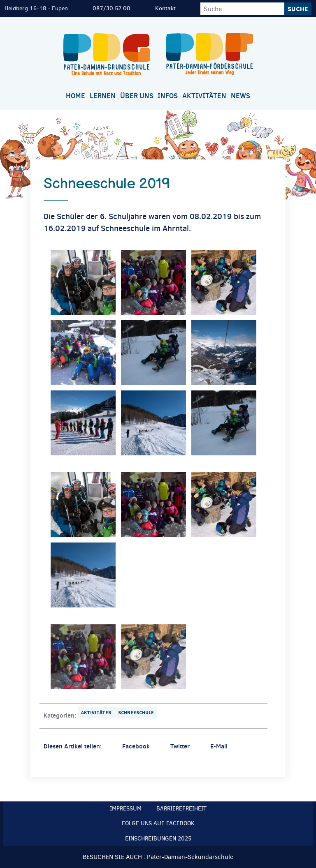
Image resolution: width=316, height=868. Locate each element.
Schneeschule (136, 712)
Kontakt (165, 8)
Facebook (136, 746)
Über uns (137, 96)
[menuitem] (76, 96)
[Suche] (242, 9)
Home (76, 96)
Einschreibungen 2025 (158, 839)
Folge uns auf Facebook (158, 823)
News (240, 96)
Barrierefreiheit (181, 809)
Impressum (126, 809)
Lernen (103, 96)
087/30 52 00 (112, 8)
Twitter (180, 746)
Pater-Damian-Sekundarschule (190, 857)
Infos (168, 96)
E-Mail (219, 746)
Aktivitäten (204, 96)
